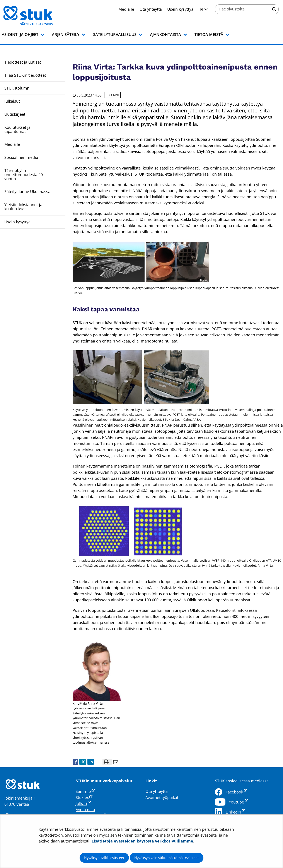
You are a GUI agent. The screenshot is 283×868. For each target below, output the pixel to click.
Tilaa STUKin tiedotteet (25, 75)
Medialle (126, 9)
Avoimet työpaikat (162, 797)
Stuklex (84, 797)
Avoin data (85, 810)
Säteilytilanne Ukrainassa (27, 192)
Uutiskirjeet (15, 114)
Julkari (83, 804)
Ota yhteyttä (151, 9)
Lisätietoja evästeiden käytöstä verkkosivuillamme (142, 841)
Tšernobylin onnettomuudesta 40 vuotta (24, 175)
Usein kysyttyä (180, 9)
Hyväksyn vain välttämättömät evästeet (167, 858)
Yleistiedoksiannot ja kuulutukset (23, 207)
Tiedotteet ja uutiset (23, 62)
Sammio (85, 791)
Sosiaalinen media (21, 157)
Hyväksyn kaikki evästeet (104, 858)
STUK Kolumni (17, 88)
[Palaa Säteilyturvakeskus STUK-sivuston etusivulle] (39, 16)
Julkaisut (12, 101)
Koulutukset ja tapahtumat (17, 129)
